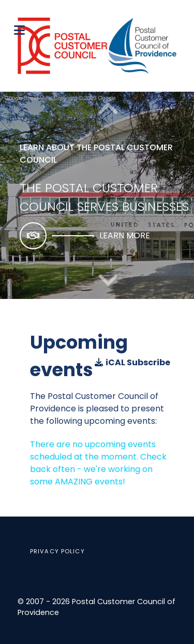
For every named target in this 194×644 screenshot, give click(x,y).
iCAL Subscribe (132, 362)
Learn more (125, 235)
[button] (108, 280)
